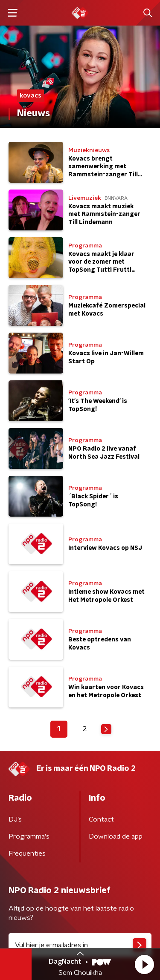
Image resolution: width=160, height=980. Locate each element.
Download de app (116, 836)
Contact (101, 819)
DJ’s (15, 819)
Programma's (29, 836)
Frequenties (27, 854)
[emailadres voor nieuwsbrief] (80, 945)
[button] (144, 964)
